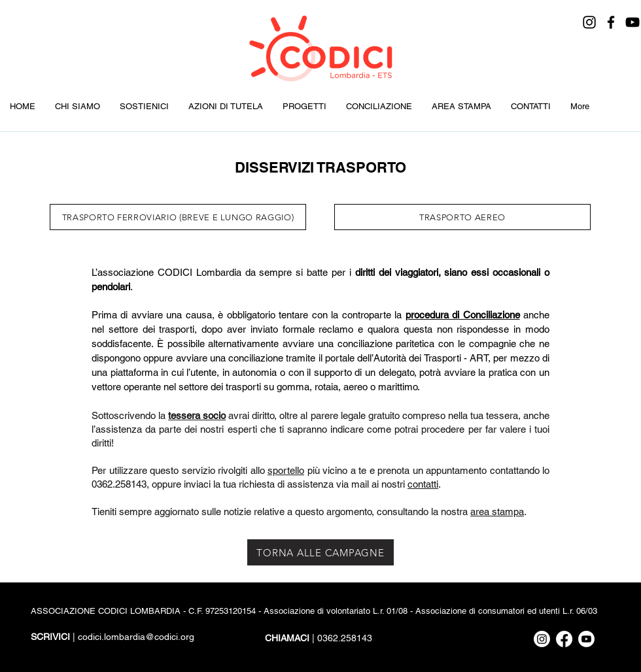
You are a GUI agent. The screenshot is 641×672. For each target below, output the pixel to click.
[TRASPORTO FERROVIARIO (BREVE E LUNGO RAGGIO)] (178, 217)
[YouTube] (632, 22)
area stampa (497, 512)
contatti (423, 484)
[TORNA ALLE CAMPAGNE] (320, 552)
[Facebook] (611, 22)
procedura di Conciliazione (463, 315)
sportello (286, 470)
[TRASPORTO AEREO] (462, 217)
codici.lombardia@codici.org (136, 637)
